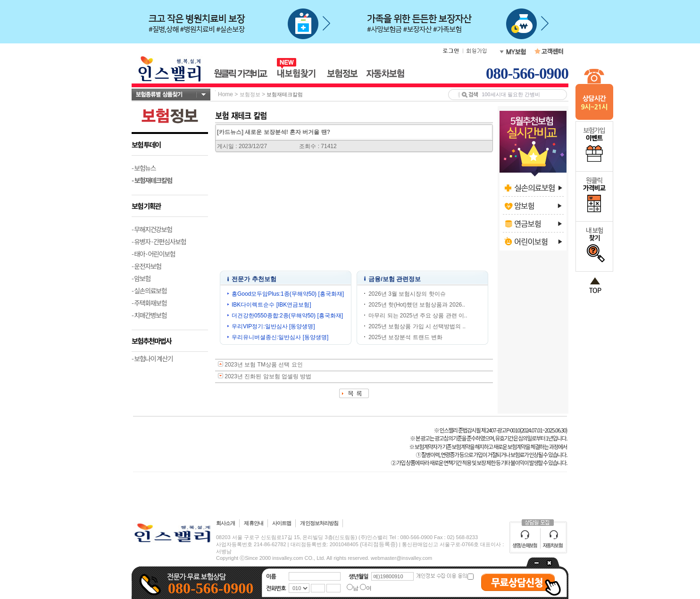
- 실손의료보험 (149, 291)
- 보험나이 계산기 (152, 358)
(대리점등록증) (379, 544)
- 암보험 (141, 278)
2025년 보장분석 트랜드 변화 (405, 337)
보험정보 (250, 94)
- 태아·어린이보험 (153, 254)
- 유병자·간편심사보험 (159, 241)
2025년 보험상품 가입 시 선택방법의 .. (417, 326)
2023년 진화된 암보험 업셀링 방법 (268, 376)
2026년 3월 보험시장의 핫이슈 (407, 294)
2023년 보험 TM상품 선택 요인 (263, 365)
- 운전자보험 (146, 266)
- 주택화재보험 (149, 303)
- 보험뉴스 (144, 168)
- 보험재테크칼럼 (152, 180)
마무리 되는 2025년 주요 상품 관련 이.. (418, 316)
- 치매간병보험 (149, 315)
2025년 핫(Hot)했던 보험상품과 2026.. (417, 305)
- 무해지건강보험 (152, 229)
